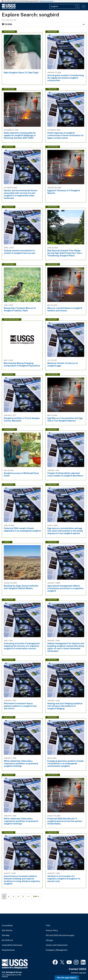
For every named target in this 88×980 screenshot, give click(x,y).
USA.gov (49, 940)
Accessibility (7, 926)
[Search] (77, 6)
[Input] (64, 6)
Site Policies (7, 931)
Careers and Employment (57, 945)
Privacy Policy (52, 931)
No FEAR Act (7, 940)
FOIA (48, 926)
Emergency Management (57, 950)
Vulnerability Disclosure (12, 945)
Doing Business (8, 950)
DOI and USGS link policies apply (60, 935)
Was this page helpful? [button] (67, 978)
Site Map (6, 935)
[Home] (9, 8)
